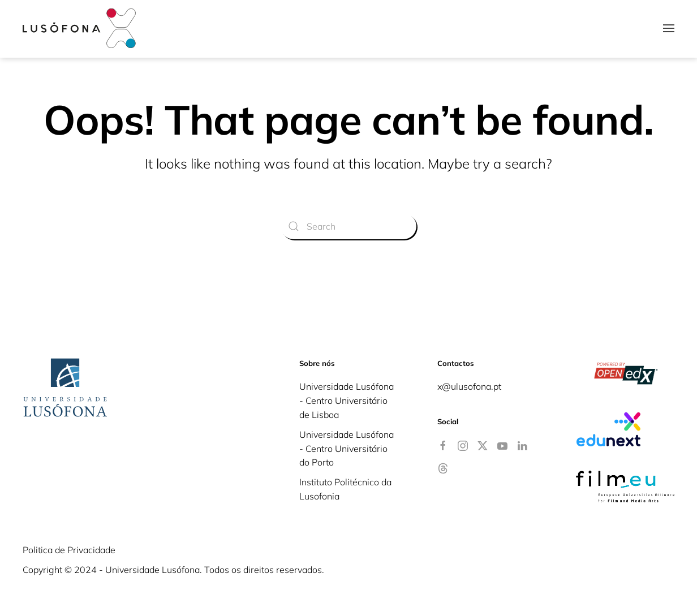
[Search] (348, 226)
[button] (669, 28)
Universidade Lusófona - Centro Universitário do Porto (347, 449)
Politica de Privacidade (69, 550)
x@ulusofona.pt (469, 386)
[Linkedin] (522, 445)
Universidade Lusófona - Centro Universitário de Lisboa (347, 400)
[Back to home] (79, 28)
